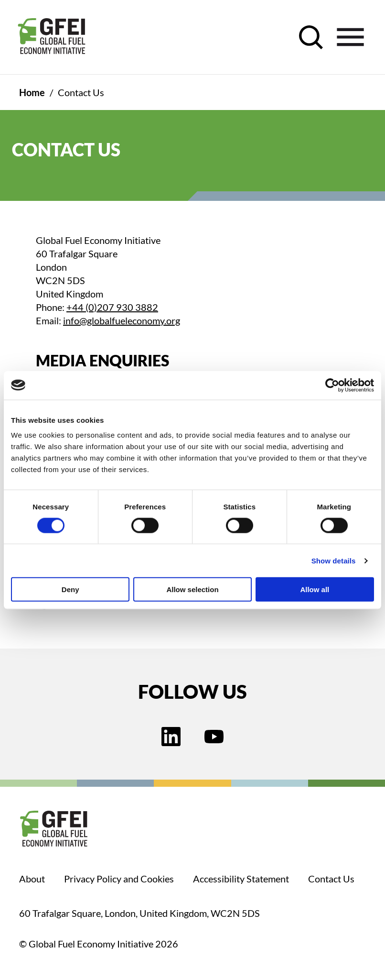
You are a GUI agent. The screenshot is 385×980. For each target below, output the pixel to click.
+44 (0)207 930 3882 (112, 307)
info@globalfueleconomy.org (122, 320)
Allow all (315, 589)
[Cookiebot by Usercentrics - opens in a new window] (332, 385)
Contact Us (331, 879)
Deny (70, 589)
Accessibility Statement (241, 879)
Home (32, 92)
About (32, 879)
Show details (334, 560)
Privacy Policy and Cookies (119, 879)
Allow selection (192, 589)
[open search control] (311, 37)
